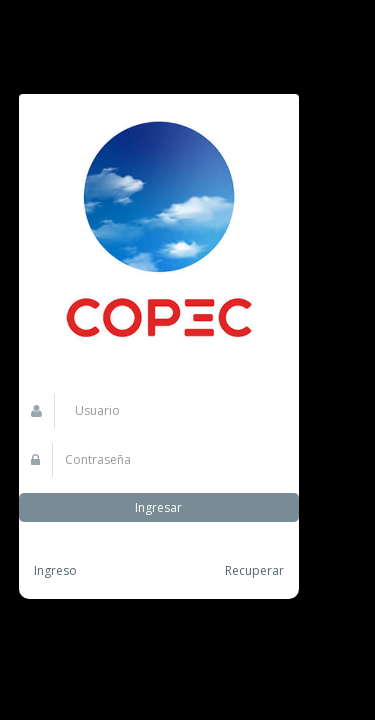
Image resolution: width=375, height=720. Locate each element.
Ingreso (55, 570)
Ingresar (158, 507)
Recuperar (254, 570)
